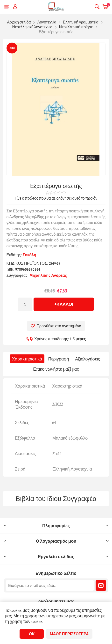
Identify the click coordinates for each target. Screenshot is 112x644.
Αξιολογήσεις (87, 359)
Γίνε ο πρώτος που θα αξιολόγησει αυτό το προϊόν (56, 198)
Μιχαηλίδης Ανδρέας (48, 275)
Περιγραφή (59, 359)
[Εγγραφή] (50, 585)
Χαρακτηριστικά (27, 359)
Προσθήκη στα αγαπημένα (59, 326)
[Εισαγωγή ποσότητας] (25, 304)
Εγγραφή (101, 585)
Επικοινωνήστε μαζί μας (56, 369)
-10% (12, 48)
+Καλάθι (64, 304)
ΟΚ (32, 634)
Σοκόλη (29, 255)
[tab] (27, 359)
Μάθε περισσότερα (69, 634)
